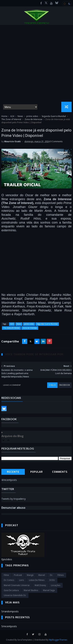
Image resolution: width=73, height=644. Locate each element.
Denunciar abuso (13, 508)
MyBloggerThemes (58, 640)
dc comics (9, 580)
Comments (60, 472)
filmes (61, 575)
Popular (36, 472)
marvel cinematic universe (17, 585)
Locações (56, 585)
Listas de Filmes (37, 580)
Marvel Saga (49, 590)
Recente (13, 472)
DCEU (52, 580)
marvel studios (31, 590)
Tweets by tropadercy (14, 499)
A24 (12, 116)
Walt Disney (40, 585)
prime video (32, 116)
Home (4, 116)
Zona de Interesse (33, 119)
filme (6, 575)
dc (51, 575)
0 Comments (56, 141)
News (20, 116)
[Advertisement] (36, 63)
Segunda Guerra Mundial (54, 116)
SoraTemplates (25, 640)
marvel (42, 575)
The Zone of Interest (11, 119)
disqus (52, 385)
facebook (65, 385)
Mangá (30, 575)
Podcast (18, 575)
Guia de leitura (11, 590)
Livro (22, 580)
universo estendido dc (15, 595)
